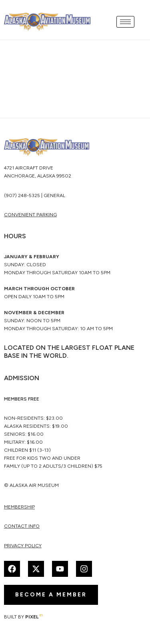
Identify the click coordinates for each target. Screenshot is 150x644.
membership (19, 507)
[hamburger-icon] (125, 22)
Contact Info (22, 526)
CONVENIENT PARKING (30, 215)
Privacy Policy (23, 546)
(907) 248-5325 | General (35, 195)
